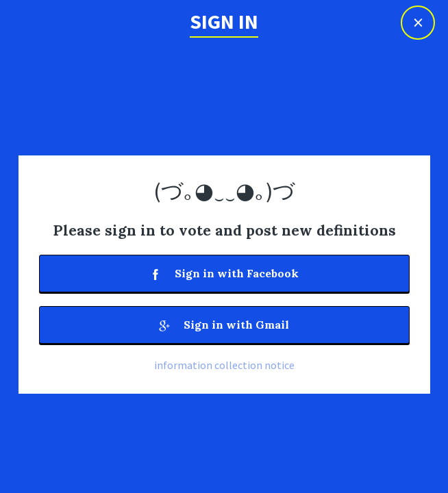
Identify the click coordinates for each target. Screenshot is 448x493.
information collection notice (224, 365)
